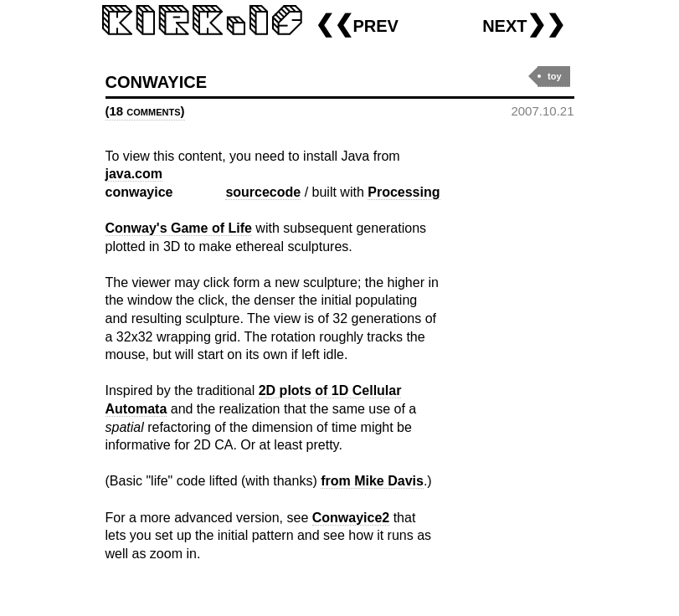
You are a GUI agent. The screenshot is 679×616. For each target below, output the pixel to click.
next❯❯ (524, 24)
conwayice (157, 80)
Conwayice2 (351, 518)
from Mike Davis (372, 481)
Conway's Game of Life (179, 228)
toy (555, 76)
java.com (134, 174)
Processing (404, 192)
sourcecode (263, 192)
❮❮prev (357, 24)
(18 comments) (145, 111)
